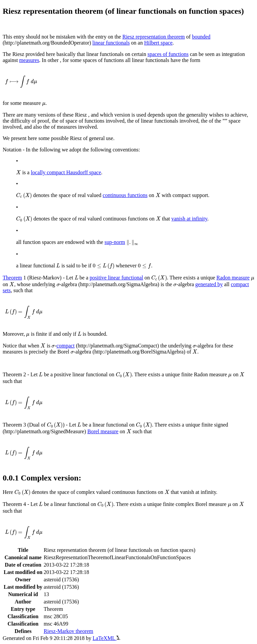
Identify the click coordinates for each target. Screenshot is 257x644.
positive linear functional (116, 278)
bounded (201, 37)
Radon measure (233, 278)
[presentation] (21, 82)
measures (29, 60)
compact (66, 346)
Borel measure (103, 431)
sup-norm (115, 242)
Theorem (12, 278)
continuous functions (125, 195)
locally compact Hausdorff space (66, 172)
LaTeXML (107, 638)
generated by (209, 284)
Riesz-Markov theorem (69, 631)
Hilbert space (158, 43)
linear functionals (111, 43)
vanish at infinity (189, 219)
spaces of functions (168, 54)
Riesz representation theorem (154, 37)
